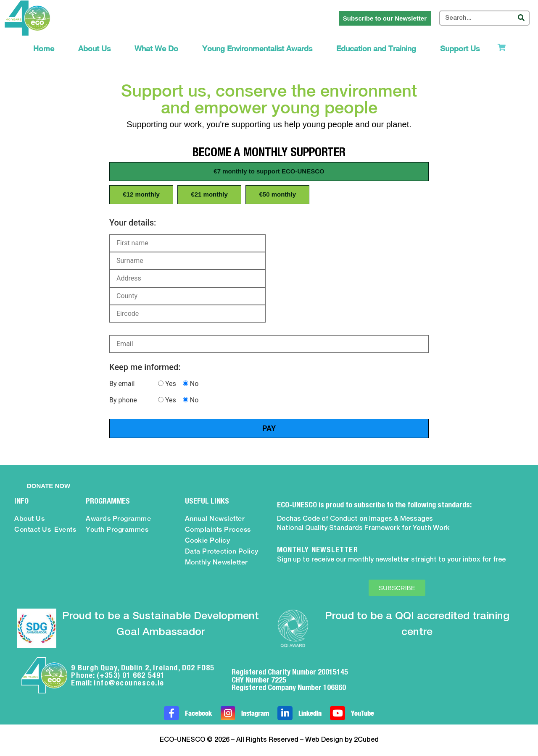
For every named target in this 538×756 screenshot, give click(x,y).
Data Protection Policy (222, 551)
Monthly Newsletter (216, 562)
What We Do (156, 49)
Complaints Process (218, 529)
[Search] (521, 18)
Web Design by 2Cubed (342, 740)
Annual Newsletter (215, 518)
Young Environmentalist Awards (257, 49)
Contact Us (33, 529)
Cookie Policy (208, 540)
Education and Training (376, 49)
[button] (269, 172)
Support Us (460, 49)
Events (65, 529)
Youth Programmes (117, 529)
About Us (94, 49)
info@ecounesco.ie (129, 683)
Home (44, 49)
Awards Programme (118, 518)
